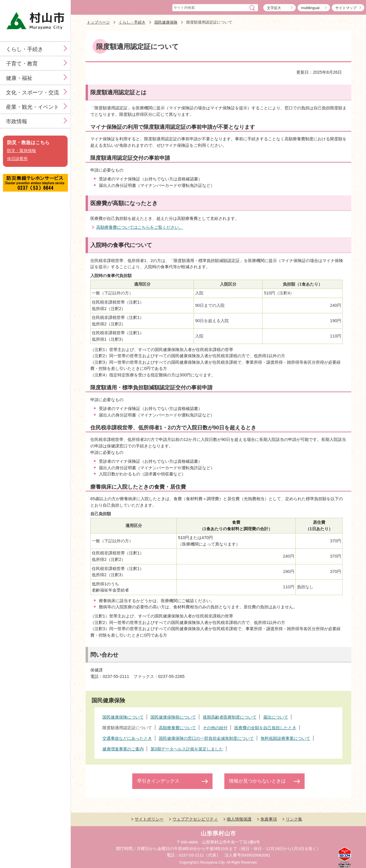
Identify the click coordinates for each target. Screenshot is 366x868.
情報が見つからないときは (257, 781)
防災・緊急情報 (22, 151)
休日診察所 (17, 159)
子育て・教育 (22, 64)
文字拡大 (274, 8)
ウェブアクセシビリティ (195, 819)
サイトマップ (346, 8)
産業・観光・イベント (32, 107)
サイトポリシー (149, 819)
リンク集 (294, 819)
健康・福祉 (19, 78)
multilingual (310, 8)
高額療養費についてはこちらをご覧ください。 (140, 227)
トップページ (98, 22)
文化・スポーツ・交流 (32, 93)
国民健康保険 (166, 22)
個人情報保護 (239, 819)
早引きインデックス (158, 781)
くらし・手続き (24, 49)
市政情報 (17, 121)
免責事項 (269, 819)
